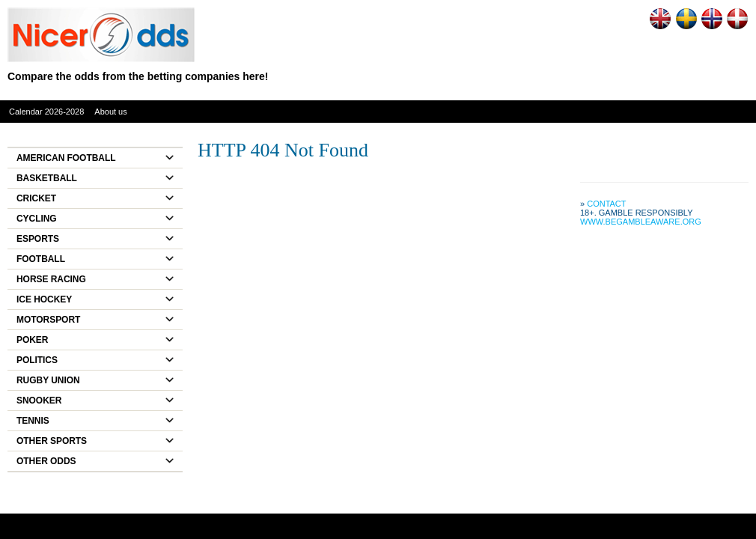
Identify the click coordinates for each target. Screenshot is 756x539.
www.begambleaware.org (641, 222)
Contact (606, 204)
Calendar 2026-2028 (46, 112)
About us (110, 112)
